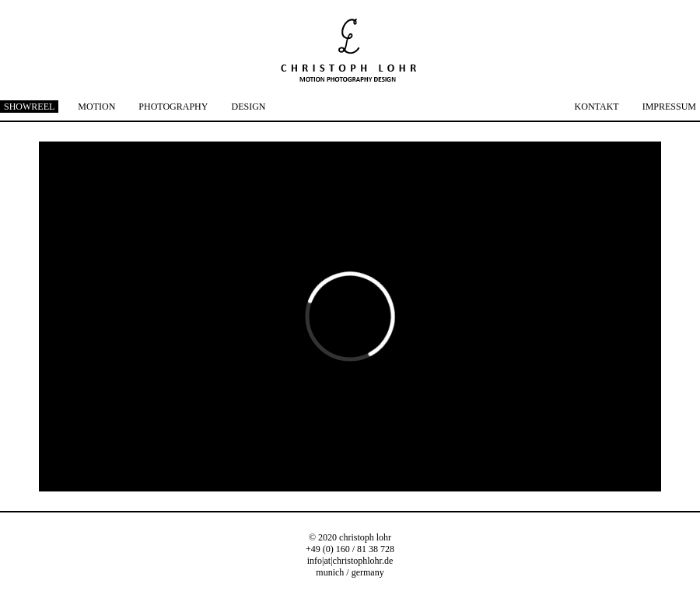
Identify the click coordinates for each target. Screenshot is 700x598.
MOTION (96, 107)
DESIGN (248, 107)
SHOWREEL (29, 107)
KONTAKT (597, 107)
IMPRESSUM (669, 107)
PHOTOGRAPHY (173, 107)
